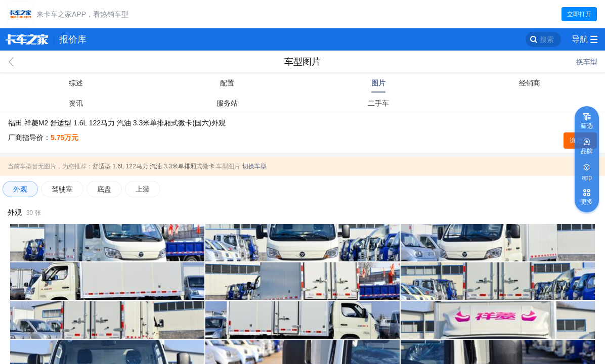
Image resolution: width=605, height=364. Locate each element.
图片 (378, 83)
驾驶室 (62, 189)
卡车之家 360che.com (27, 39)
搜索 (547, 39)
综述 (76, 83)
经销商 (530, 83)
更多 (587, 202)
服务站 (227, 103)
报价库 (73, 39)
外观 (20, 189)
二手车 (378, 103)
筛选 (587, 126)
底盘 (104, 189)
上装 (143, 189)
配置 (227, 83)
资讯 (76, 103)
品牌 (587, 151)
